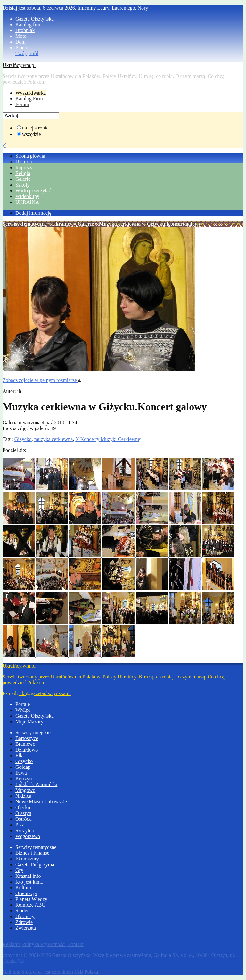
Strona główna (30, 156)
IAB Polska (86, 972)
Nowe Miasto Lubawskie (41, 802)
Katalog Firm (29, 99)
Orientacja (26, 893)
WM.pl (23, 710)
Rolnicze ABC (30, 905)
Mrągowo (25, 790)
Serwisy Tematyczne (25, 224)
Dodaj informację (33, 213)
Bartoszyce (27, 738)
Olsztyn (23, 813)
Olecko (23, 807)
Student (23, 911)
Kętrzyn (24, 779)
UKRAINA (27, 202)
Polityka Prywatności (44, 944)
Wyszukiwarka (31, 93)
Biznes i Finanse (32, 853)
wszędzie (32, 134)
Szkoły (22, 185)
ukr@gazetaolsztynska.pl (45, 693)
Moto (21, 36)
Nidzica (23, 796)
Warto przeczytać (33, 191)
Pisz (20, 825)
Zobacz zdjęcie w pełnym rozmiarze (42, 380)
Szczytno (25, 831)
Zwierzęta (26, 928)
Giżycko (24, 761)
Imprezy (24, 167)
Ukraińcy (62, 224)
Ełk (19, 756)
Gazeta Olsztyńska (35, 19)
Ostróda (24, 819)
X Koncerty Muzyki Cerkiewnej (108, 439)
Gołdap (23, 767)
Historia (24, 162)
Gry (19, 870)
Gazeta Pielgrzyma (35, 864)
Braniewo (25, 744)
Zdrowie (24, 922)
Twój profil (27, 53)
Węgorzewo (28, 836)
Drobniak (25, 30)
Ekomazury (27, 859)
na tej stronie (35, 128)
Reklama (12, 944)
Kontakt (75, 944)
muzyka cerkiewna (53, 439)
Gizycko (23, 439)
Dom (20, 42)
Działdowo (27, 750)
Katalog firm (29, 25)
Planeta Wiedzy (31, 899)
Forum (22, 104)
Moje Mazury (29, 722)
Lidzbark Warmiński (36, 784)
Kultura (23, 888)
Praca (21, 48)
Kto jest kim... (30, 882)
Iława (21, 773)
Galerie (23, 179)
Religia (23, 173)
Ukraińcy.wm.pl (19, 65)
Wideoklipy (27, 196)
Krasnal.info (28, 876)
